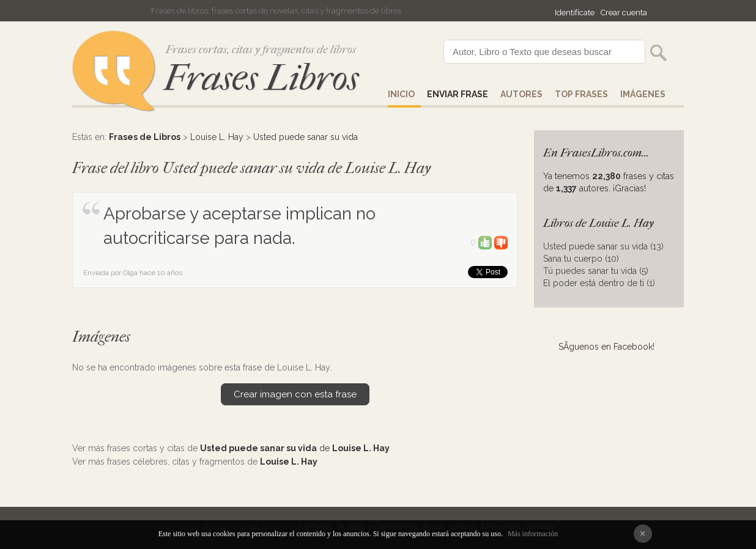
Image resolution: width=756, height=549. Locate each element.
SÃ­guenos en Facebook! (606, 347)
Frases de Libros (145, 137)
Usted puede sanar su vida (306, 137)
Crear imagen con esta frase (295, 394)
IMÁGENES (643, 94)
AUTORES (521, 94)
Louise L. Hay (217, 137)
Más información (533, 534)
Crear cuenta (624, 13)
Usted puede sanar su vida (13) (603, 246)
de (295, 448)
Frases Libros (261, 78)
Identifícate (575, 13)
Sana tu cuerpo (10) (581, 259)
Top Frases (581, 94)
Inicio (401, 94)
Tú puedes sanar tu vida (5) (596, 271)
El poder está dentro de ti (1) (599, 283)
